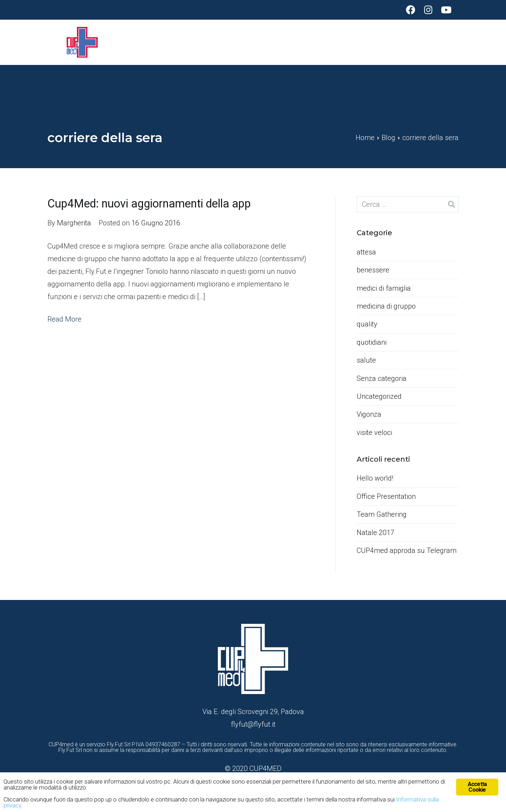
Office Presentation (386, 496)
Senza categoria (382, 378)
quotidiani (372, 342)
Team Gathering (382, 514)
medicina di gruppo (386, 306)
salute (366, 360)
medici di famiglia (384, 288)
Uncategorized (379, 396)
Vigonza (369, 414)
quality (367, 324)
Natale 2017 (375, 533)
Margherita (74, 223)
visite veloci (374, 433)
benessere (373, 270)
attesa (366, 252)
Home (351, 42)
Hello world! (375, 478)
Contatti (446, 42)
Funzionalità (394, 42)
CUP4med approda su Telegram (407, 550)
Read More (64, 319)
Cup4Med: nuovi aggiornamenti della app (149, 204)
